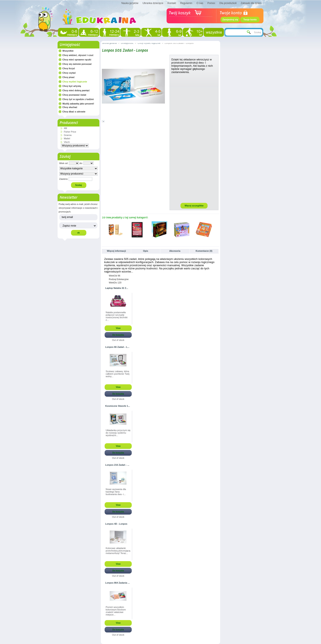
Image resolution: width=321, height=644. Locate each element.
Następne (217, 229)
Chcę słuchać (70, 107)
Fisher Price (70, 132)
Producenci (69, 123)
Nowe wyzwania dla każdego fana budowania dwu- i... (116, 492)
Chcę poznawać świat (74, 95)
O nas (200, 3)
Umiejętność (70, 45)
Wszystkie (68, 51)
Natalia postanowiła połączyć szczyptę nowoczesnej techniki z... (117, 316)
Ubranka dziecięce (153, 3)
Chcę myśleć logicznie (75, 82)
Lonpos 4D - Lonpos (116, 524)
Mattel (67, 138)
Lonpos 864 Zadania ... (118, 583)
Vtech (67, 142)
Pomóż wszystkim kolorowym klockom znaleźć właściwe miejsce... (116, 611)
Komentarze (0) (204, 251)
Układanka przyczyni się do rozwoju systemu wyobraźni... (118, 433)
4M (65, 128)
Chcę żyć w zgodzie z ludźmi (78, 99)
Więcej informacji (116, 251)
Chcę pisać (68, 77)
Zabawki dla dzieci (251, 3)
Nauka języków (130, 3)
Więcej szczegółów (194, 206)
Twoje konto (250, 20)
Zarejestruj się (230, 20)
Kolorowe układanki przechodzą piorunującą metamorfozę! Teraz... (118, 551)
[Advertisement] (194, 138)
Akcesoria (175, 251)
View (118, 328)
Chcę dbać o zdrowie (74, 112)
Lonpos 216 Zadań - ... (117, 465)
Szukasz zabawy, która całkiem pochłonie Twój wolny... (118, 374)
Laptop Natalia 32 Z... (117, 288)
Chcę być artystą (72, 86)
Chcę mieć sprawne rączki (77, 60)
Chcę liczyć (69, 68)
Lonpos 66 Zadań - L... (117, 347)
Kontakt (172, 3)
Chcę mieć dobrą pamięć (76, 90)
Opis (146, 251)
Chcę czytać (69, 73)
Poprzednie (103, 229)
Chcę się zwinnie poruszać (77, 64)
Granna (68, 135)
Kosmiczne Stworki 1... (118, 406)
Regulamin (186, 3)
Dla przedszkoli (228, 3)
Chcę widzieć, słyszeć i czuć (78, 55)
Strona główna (109, 43)
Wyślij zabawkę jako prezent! (78, 104)
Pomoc (211, 3)
